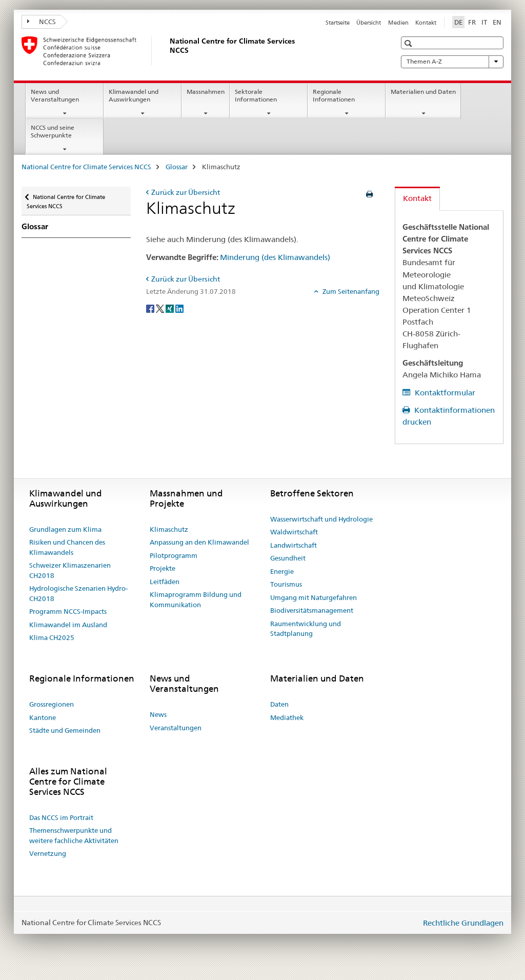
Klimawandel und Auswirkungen (134, 95)
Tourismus (286, 584)
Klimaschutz (169, 529)
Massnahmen (206, 92)
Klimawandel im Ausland (68, 625)
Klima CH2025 (52, 637)
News (158, 714)
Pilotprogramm (174, 555)
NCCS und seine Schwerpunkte (53, 131)
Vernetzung (48, 853)
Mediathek (287, 717)
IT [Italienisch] (484, 22)
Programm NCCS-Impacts (68, 611)
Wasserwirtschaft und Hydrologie (321, 519)
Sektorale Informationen (256, 95)
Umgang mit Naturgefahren (314, 597)
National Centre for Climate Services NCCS (86, 167)
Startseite (338, 23)
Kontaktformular (444, 393)
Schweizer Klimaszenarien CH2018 (70, 570)
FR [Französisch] (472, 22)
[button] (409, 43)
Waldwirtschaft (294, 532)
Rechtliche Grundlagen (463, 923)
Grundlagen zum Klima (65, 529)
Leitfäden (165, 582)
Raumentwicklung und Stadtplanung (306, 629)
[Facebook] (151, 308)
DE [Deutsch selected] (458, 22)
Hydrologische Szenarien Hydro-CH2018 (78, 593)
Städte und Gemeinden (65, 730)
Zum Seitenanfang (350, 291)
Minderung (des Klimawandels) (275, 257)
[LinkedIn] (179, 308)
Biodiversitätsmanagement (312, 610)
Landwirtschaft (294, 545)
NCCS (42, 22)
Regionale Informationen (334, 95)
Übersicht (369, 23)
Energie (282, 571)
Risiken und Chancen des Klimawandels (67, 547)
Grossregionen (52, 704)
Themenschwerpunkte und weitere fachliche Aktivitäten (74, 835)
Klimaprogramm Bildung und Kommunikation (196, 599)
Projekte (163, 568)
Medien (398, 23)
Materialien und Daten (423, 92)
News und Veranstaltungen (55, 95)
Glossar (177, 167)
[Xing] (170, 308)
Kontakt (426, 23)
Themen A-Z (452, 62)
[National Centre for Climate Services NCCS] (168, 51)
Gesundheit (288, 558)
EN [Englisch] (497, 22)
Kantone (43, 717)
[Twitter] (161, 308)
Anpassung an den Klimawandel (199, 542)
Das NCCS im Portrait (61, 817)
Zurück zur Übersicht (186, 192)
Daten (279, 704)
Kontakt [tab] (417, 198)
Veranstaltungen (176, 728)
